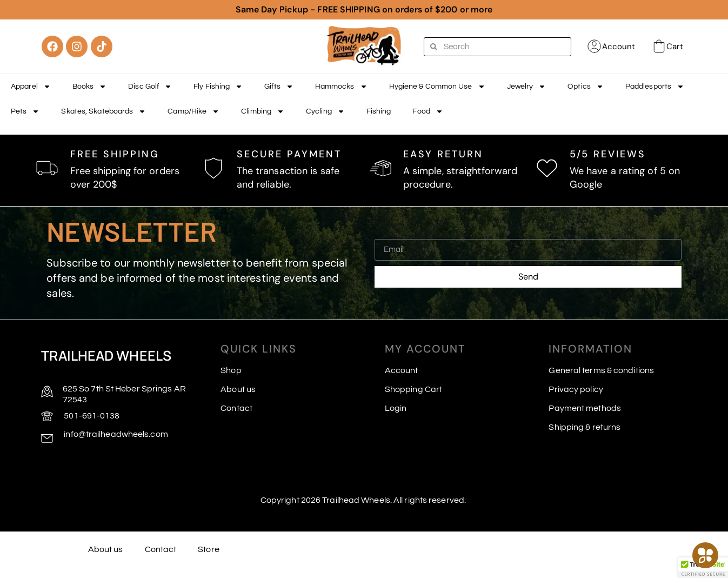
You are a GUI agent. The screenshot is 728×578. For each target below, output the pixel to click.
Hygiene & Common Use (437, 87)
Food (428, 111)
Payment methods (585, 408)
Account (619, 46)
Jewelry (527, 87)
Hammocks (341, 87)
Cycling (325, 111)
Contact (236, 408)
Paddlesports (655, 87)
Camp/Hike (193, 111)
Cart (675, 46)
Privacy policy (576, 389)
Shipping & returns (585, 427)
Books (90, 87)
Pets (25, 111)
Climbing (263, 111)
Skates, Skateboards (103, 111)
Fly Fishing (218, 87)
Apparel (31, 87)
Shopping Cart (413, 389)
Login (396, 408)
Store (209, 549)
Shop (231, 370)
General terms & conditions (601, 370)
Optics (586, 87)
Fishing (379, 111)
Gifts (279, 87)
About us (238, 389)
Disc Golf (150, 87)
